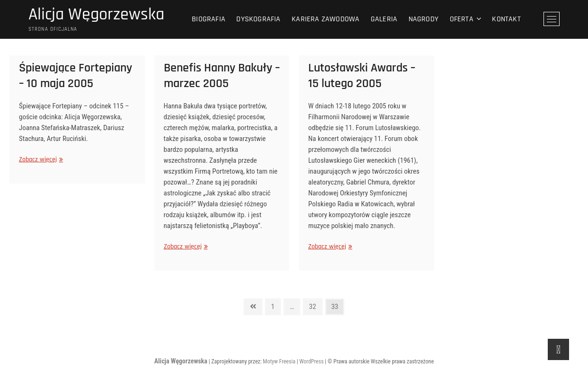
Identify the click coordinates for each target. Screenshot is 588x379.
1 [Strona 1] (276, 305)
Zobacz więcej (40, 159)
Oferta (462, 19)
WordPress (311, 361)
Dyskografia (258, 19)
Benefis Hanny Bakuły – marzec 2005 (222, 76)
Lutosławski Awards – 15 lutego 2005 (362, 76)
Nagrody (423, 19)
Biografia (209, 19)
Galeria (384, 19)
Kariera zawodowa (325, 19)
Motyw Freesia (279, 361)
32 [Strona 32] (315, 305)
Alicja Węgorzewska (96, 15)
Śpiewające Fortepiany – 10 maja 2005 (76, 76)
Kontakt (506, 19)
